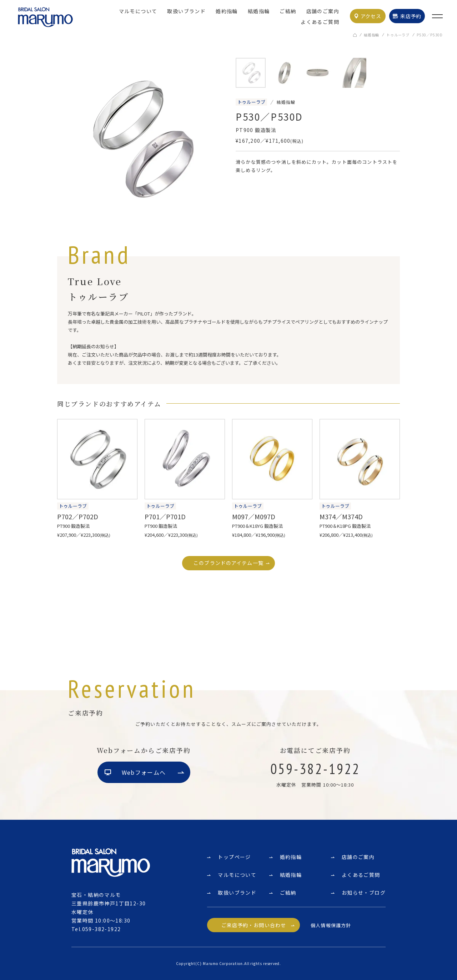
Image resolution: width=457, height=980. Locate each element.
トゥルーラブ (398, 36)
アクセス (371, 16)
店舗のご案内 (323, 11)
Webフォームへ (144, 773)
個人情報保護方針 (331, 925)
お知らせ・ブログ (364, 893)
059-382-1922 (102, 929)
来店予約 (411, 16)
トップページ (234, 857)
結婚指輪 (259, 11)
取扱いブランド (186, 11)
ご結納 (288, 11)
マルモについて (138, 11)
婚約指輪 (227, 11)
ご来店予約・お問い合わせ (254, 925)
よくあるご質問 (320, 22)
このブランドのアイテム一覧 (228, 563)
